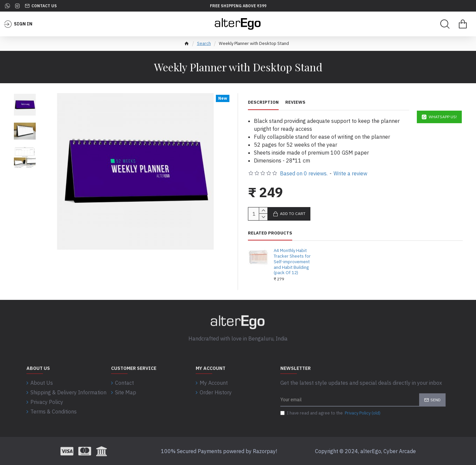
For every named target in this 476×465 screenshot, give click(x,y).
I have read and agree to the (331, 413)
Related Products (270, 233)
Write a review (350, 173)
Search (204, 43)
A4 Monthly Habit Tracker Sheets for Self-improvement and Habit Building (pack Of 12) (292, 262)
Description (263, 102)
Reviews (295, 102)
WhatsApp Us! (443, 117)
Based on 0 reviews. (304, 173)
